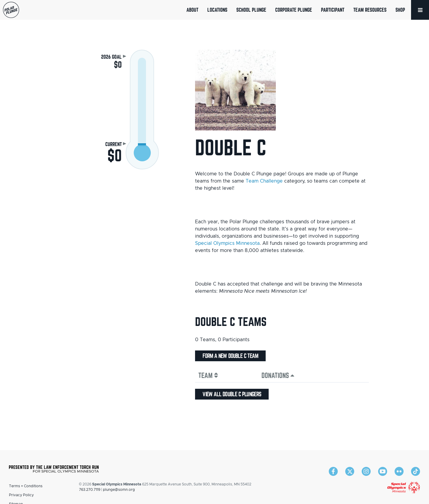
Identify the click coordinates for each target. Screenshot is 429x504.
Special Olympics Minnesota (227, 243)
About (192, 10)
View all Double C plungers (232, 394)
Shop (400, 10)
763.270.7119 (90, 490)
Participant (333, 10)
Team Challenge (264, 181)
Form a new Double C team (230, 356)
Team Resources (370, 10)
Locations (217, 10)
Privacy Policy (21, 495)
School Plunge (251, 10)
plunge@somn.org (119, 490)
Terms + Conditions (26, 486)
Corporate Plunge (294, 10)
